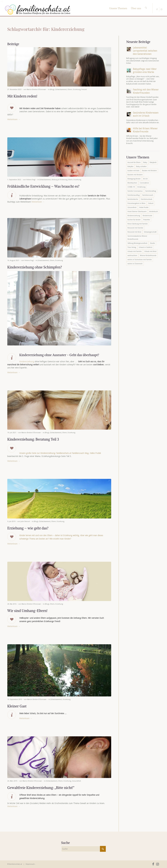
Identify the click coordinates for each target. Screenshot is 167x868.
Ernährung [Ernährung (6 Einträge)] (141, 187)
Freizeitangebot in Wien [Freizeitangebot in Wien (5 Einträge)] (136, 203)
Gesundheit (76, 781)
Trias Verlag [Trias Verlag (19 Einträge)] (132, 247)
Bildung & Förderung (60, 180)
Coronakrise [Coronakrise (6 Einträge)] (144, 183)
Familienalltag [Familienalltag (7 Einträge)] (151, 191)
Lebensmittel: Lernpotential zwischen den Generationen (145, 51)
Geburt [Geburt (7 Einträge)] (151, 203)
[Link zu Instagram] (161, 9)
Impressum (30, 864)
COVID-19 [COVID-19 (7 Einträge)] (131, 187)
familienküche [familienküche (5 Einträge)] (133, 199)
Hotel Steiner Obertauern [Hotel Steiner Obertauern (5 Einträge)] (137, 212)
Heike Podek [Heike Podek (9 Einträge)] (144, 207)
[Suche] (146, 5)
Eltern (70, 90)
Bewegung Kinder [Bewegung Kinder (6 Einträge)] (134, 179)
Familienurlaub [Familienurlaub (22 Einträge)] (147, 199)
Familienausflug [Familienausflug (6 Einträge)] (134, 195)
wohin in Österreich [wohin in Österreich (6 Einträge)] (135, 264)
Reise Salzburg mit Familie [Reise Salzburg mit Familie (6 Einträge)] (138, 224)
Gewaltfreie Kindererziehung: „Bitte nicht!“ (41, 788)
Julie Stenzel (25, 521)
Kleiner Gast (17, 706)
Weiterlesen (14, 119)
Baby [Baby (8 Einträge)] (145, 162)
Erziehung (77, 90)
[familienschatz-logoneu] (38, 9)
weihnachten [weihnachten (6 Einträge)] (132, 256)
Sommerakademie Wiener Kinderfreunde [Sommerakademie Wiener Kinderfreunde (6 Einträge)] (137, 238)
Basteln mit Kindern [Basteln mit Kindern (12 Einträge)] (135, 175)
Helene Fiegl (31, 180)
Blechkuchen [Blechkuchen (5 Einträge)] (132, 183)
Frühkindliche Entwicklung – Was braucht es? (43, 186)
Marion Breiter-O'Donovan (36, 90)
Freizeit (84, 90)
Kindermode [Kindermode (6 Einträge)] (147, 216)
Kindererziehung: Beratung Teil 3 (33, 439)
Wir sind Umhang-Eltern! (27, 611)
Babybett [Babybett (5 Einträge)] (153, 162)
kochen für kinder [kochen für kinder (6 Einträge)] (134, 220)
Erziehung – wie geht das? (28, 528)
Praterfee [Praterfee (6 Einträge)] (147, 220)
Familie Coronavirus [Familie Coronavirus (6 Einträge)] (135, 191)
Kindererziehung (27, 362)
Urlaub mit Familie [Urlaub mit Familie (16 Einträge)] (135, 251)
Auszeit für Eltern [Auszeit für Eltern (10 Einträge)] (134, 162)
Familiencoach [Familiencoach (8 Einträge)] (148, 195)
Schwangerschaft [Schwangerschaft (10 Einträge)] (150, 232)
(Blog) (52, 90)
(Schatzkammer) (61, 90)
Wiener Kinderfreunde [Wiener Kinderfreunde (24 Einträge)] (148, 256)
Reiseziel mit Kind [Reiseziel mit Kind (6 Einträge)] (134, 232)
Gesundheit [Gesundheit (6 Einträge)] (132, 207)
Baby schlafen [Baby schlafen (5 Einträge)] (141, 167)
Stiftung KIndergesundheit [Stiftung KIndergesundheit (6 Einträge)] (137, 243)
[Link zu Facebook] (157, 9)
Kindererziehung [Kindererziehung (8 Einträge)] (134, 216)
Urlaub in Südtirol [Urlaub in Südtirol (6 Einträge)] (146, 247)
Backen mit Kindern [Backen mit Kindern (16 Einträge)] (149, 171)
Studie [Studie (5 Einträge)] (152, 243)
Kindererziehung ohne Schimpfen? (35, 267)
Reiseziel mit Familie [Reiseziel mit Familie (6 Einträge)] (135, 228)
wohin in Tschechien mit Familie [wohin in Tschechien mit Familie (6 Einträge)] (140, 260)
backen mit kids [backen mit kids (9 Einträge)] (133, 171)
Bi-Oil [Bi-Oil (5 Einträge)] (145, 179)
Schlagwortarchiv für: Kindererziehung (46, 29)
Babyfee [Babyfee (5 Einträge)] (130, 167)
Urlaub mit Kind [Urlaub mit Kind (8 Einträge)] (150, 251)
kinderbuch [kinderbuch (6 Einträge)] (154, 212)
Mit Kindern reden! (22, 96)
